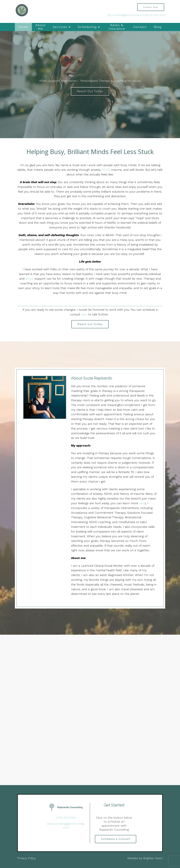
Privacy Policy (27, 858)
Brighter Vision (153, 858)
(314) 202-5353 (156, 15)
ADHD (106, 170)
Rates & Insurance (117, 27)
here (85, 314)
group (30, 279)
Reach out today (90, 324)
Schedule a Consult (116, 839)
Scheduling (87, 27)
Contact (140, 27)
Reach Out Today (90, 91)
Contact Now (151, 7)
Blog (158, 27)
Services (60, 27)
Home (23, 27)
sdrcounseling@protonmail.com (126, 15)
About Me (41, 27)
